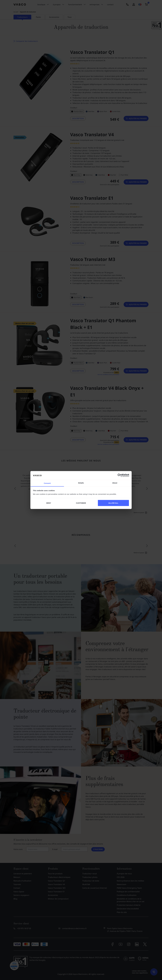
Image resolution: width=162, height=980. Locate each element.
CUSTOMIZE (81, 503)
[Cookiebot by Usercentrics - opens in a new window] (119, 475)
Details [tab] (81, 483)
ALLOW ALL (113, 503)
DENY (49, 503)
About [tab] (115, 483)
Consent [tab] (47, 483)
